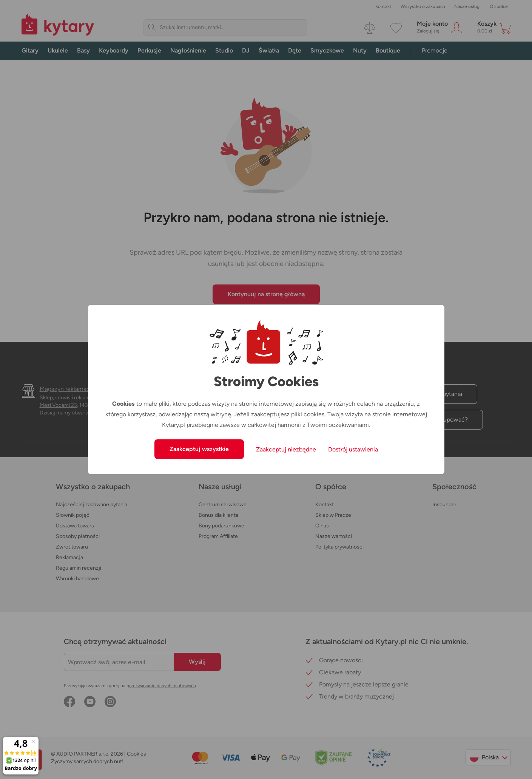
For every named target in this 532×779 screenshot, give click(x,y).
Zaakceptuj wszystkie (199, 449)
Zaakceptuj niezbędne (286, 449)
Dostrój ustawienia (353, 449)
